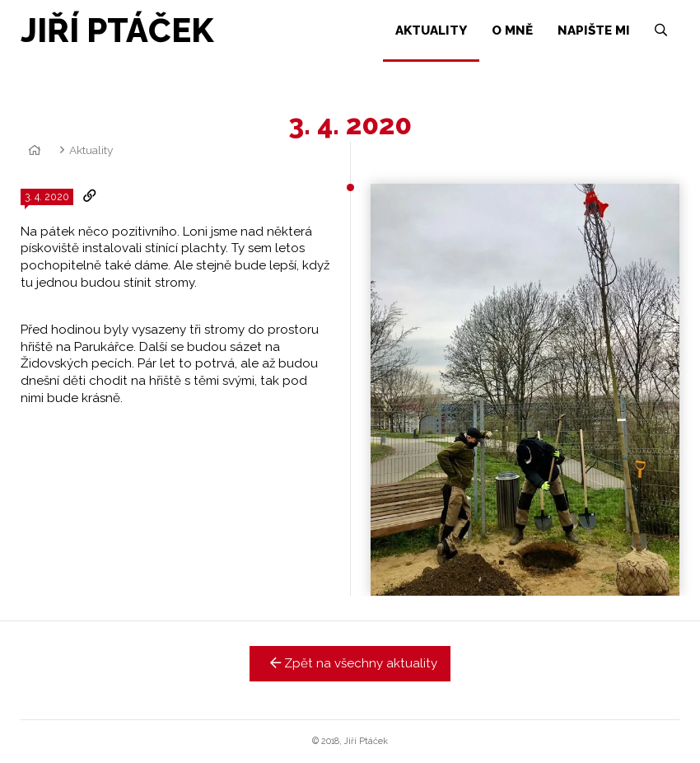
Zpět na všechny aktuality (350, 663)
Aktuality (91, 150)
